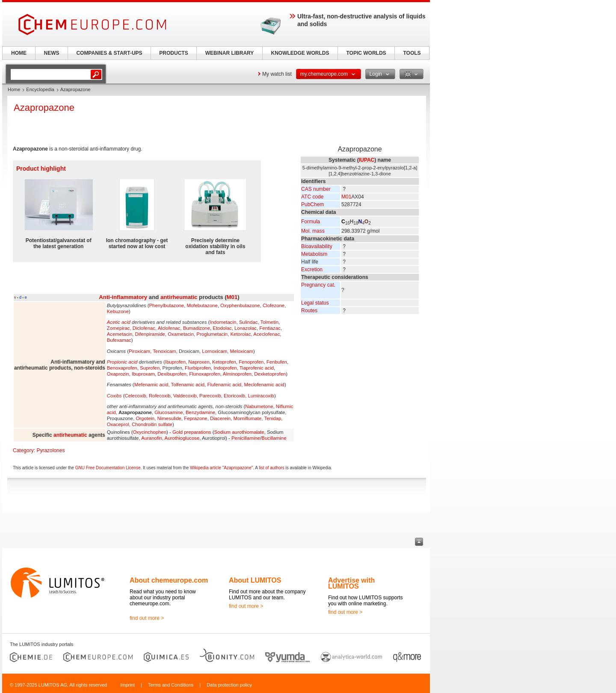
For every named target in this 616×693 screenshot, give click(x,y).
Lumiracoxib (261, 396)
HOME (19, 53)
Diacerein (220, 418)
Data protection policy (229, 685)
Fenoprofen (251, 362)
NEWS (52, 53)
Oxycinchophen (150, 432)
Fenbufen (277, 362)
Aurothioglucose (182, 438)
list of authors (271, 468)
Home (14, 89)
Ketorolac (240, 334)
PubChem (312, 204)
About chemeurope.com (169, 580)
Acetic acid (119, 322)
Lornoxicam (215, 351)
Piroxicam (139, 351)
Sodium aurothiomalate (239, 432)
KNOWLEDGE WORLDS (300, 53)
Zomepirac (118, 328)
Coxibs (114, 396)
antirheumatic (179, 297)
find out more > (147, 618)
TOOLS (412, 53)
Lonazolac (246, 328)
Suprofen (150, 368)
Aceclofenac (267, 334)
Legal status (315, 303)
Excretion (312, 269)
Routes (309, 311)
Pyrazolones (50, 450)
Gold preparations (192, 432)
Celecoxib (136, 396)
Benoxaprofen (122, 368)
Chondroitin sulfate (152, 424)
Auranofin (152, 438)
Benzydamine (200, 412)
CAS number (316, 189)
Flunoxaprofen (205, 374)
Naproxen (199, 362)
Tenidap (272, 418)
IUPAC (367, 160)
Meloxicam (242, 351)
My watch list (277, 74)
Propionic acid (122, 362)
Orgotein (145, 418)
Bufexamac (119, 340)
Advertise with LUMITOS (351, 583)
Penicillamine (246, 438)
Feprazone (195, 418)
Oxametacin (181, 334)
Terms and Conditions (171, 685)
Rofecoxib (160, 396)
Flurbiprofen (198, 368)
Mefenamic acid (151, 385)
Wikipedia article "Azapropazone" (221, 468)
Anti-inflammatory (123, 297)
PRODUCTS (173, 53)
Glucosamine (169, 412)
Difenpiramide (150, 334)
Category (23, 450)
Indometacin (223, 322)
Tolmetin (269, 322)
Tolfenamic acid (188, 385)
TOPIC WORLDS (366, 53)
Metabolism (314, 254)
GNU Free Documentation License (108, 468)
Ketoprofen (224, 362)
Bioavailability (317, 246)
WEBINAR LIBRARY (230, 53)
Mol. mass (313, 231)
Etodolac (222, 328)
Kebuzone (118, 311)
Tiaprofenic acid (257, 368)
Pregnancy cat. (318, 285)
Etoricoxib (234, 396)
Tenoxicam (164, 351)
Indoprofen (225, 368)
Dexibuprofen (172, 374)
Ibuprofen (175, 362)
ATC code (312, 197)
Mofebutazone (202, 305)
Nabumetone (259, 406)
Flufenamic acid (224, 385)
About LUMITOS (255, 580)
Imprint (127, 685)
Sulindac (249, 322)
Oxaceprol (118, 424)
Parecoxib (210, 396)
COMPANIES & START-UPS (109, 53)
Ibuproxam (143, 374)
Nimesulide (169, 418)
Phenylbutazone (166, 305)
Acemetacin (120, 334)
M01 (346, 197)
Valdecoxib (185, 396)
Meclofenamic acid (264, 385)
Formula (311, 222)
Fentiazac (270, 328)
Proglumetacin (212, 334)
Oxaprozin (118, 374)
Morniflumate (247, 418)
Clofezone (274, 305)
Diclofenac (144, 328)
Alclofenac (169, 328)
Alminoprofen (237, 374)
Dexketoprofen (270, 374)
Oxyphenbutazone (240, 305)
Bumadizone (197, 328)
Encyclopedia (40, 89)
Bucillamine (274, 438)
